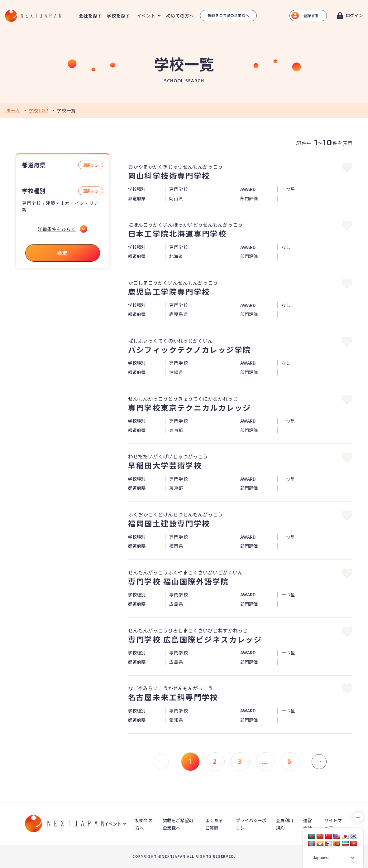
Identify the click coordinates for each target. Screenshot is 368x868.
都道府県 (34, 165)
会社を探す (91, 16)
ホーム (13, 110)
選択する (91, 165)
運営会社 (308, 824)
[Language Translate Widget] (333, 857)
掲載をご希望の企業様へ (228, 15)
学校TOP (38, 110)
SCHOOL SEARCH (184, 81)
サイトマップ (333, 824)
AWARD (248, 189)
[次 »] (319, 762)
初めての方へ (180, 16)
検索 (63, 253)
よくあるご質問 (214, 824)
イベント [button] (146, 16)
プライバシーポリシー (251, 824)
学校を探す (119, 16)
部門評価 (249, 199)
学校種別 (34, 191)
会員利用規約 (284, 824)
